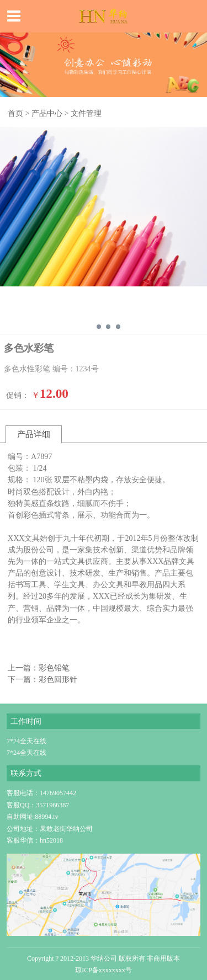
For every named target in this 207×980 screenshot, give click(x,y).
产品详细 (34, 434)
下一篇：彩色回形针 (43, 679)
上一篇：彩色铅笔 (39, 668)
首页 (15, 113)
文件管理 (86, 113)
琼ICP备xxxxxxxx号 (104, 970)
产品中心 (47, 113)
